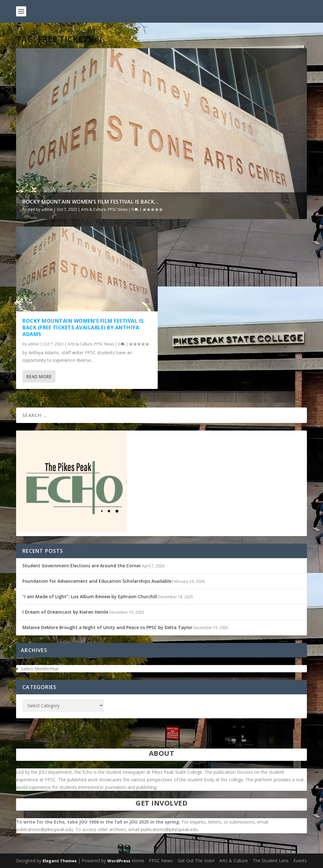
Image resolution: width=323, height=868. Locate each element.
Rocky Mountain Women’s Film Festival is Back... (91, 202)
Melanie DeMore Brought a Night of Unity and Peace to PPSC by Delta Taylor (107, 627)
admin (47, 209)
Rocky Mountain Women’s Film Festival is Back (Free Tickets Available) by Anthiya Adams (83, 327)
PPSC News (118, 209)
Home (138, 861)
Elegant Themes (60, 861)
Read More (39, 376)
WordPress (119, 861)
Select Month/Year (40, 669)
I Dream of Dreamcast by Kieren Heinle (65, 612)
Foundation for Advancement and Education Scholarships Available (97, 581)
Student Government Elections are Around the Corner (82, 566)
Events (300, 861)
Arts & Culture (94, 209)
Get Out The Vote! (196, 861)
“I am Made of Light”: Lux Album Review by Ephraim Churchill (90, 596)
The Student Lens (271, 861)
